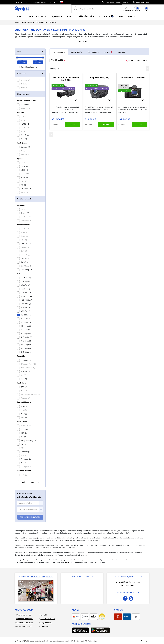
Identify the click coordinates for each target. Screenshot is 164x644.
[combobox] (30, 503)
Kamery (31, 22)
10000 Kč (124, 86)
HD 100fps (60, 60)
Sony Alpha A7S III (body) (133, 77)
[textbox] (26, 503)
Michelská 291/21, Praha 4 (42, 577)
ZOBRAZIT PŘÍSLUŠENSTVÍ (30, 517)
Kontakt (53, 2)
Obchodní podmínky (25, 619)
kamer (67, 562)
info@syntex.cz (129, 585)
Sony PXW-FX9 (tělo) (99, 77)
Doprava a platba (24, 615)
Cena (19, 51)
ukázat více (82, 41)
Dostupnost (22, 73)
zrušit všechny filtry (30, 482)
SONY (24, 22)
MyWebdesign (91, 641)
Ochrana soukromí (24, 626)
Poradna (44, 626)
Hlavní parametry (24, 94)
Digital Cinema (41, 22)
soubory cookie (64, 641)
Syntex (17, 22)
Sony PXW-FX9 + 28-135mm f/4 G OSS (66, 79)
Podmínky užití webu (25, 622)
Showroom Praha (48, 619)
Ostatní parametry (25, 199)
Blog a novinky (46, 622)
